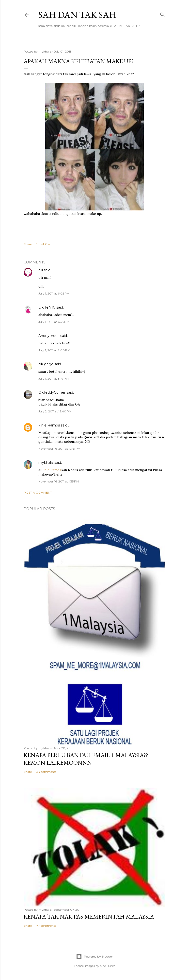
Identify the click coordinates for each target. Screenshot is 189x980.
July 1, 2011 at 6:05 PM (54, 293)
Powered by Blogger (94, 957)
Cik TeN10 (47, 307)
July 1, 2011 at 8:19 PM (54, 379)
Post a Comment (38, 492)
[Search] (162, 14)
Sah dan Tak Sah (77, 15)
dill (41, 270)
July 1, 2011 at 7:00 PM (54, 350)
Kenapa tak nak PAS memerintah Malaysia (89, 916)
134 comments (46, 772)
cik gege (46, 364)
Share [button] (28, 244)
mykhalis (46, 462)
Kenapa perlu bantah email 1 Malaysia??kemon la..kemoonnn (86, 759)
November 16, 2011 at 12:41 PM (59, 449)
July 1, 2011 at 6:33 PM (54, 322)
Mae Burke (108, 966)
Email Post (43, 244)
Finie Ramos (49, 425)
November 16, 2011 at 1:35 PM (59, 481)
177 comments (46, 926)
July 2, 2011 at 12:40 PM (55, 411)
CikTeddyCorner (52, 392)
